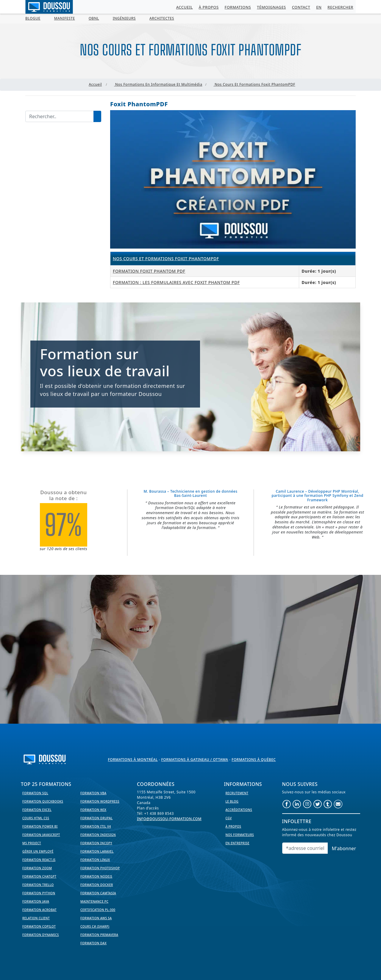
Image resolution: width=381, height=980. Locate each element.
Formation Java (36, 901)
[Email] (305, 848)
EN (319, 7)
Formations (238, 7)
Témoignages (271, 7)
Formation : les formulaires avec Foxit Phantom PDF (176, 282)
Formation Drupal (96, 818)
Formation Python (39, 893)
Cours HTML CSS (36, 818)
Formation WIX (93, 810)
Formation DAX (93, 943)
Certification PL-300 (98, 910)
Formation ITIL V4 (96, 826)
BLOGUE (33, 18)
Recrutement (237, 793)
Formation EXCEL (37, 810)
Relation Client (36, 918)
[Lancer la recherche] (97, 116)
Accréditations (239, 810)
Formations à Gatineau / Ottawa (195, 760)
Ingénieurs (124, 18)
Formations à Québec (254, 760)
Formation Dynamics (41, 935)
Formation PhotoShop (100, 868)
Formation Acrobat (39, 910)
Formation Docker (97, 885)
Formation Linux (95, 860)
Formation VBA (93, 793)
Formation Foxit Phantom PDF (149, 271)
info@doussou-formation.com (169, 819)
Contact (301, 7)
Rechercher (340, 7)
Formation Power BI (40, 826)
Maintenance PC (94, 901)
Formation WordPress (100, 801)
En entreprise (238, 843)
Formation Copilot (39, 926)
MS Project (32, 843)
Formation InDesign (98, 835)
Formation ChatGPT (39, 876)
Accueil (185, 7)
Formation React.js (39, 860)
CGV (229, 818)
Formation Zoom (37, 868)
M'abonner (344, 848)
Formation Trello (38, 885)
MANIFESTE (65, 18)
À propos (209, 7)
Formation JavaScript (41, 835)
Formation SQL (35, 793)
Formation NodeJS (96, 876)
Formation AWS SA (96, 918)
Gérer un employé (38, 851)
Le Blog (232, 801)
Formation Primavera (99, 935)
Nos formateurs (240, 835)
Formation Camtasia (98, 893)
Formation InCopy (96, 843)
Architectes (162, 18)
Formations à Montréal (133, 760)
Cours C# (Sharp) (95, 926)
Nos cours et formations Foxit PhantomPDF (166, 259)
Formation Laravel (97, 851)
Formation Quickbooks (43, 801)
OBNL (94, 18)
